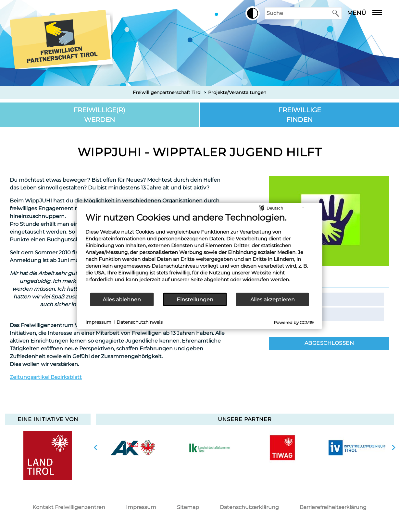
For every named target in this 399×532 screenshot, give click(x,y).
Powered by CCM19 (294, 322)
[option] (133, 448)
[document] (199, 252)
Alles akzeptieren (273, 299)
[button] (253, 13)
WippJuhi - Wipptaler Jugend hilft (200, 152)
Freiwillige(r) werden (99, 115)
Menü (369, 13)
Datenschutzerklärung (249, 507)
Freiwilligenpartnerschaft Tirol (167, 92)
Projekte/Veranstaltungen (237, 92)
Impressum (141, 507)
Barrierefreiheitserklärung (333, 507)
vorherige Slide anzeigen (96, 448)
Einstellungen (195, 299)
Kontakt (299, 299)
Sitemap (188, 507)
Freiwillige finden (300, 115)
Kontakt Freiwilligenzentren (69, 507)
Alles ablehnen (122, 299)
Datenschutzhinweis (140, 322)
